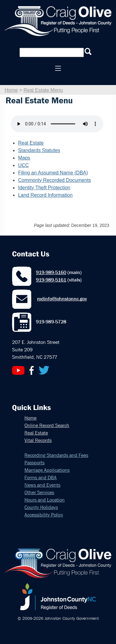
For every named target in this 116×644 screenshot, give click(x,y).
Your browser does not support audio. (57, 124)
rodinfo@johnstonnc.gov (62, 299)
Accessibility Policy (44, 515)
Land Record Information (45, 195)
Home (11, 90)
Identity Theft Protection (44, 188)
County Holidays (41, 507)
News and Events (42, 485)
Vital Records (38, 440)
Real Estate (31, 143)
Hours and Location (45, 500)
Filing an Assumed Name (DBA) (53, 173)
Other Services (39, 492)
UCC (23, 165)
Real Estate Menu (43, 90)
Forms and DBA (41, 477)
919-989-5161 (51, 280)
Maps (24, 158)
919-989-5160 (51, 272)
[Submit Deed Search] (88, 52)
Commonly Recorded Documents (54, 180)
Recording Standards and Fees (56, 455)
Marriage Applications (47, 470)
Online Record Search (47, 425)
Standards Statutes (39, 150)
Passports (34, 463)
